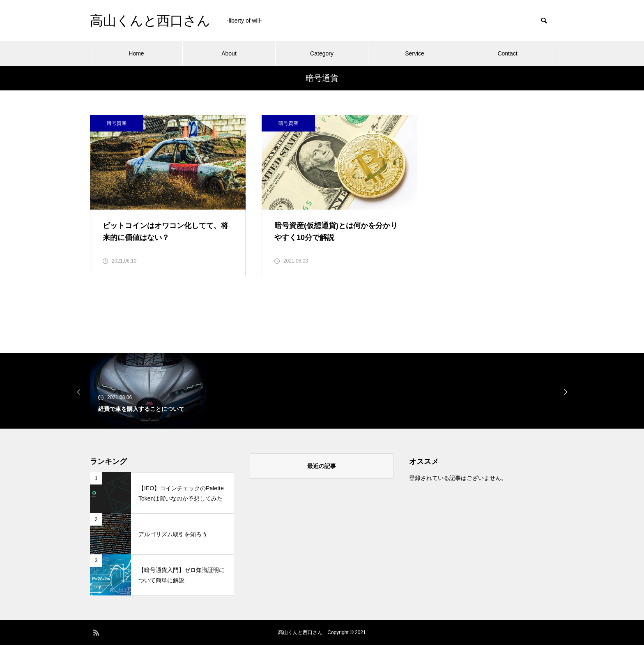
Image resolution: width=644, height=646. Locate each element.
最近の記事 (322, 467)
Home (136, 53)
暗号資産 (117, 123)
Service (415, 53)
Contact (507, 53)
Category (322, 53)
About (229, 53)
